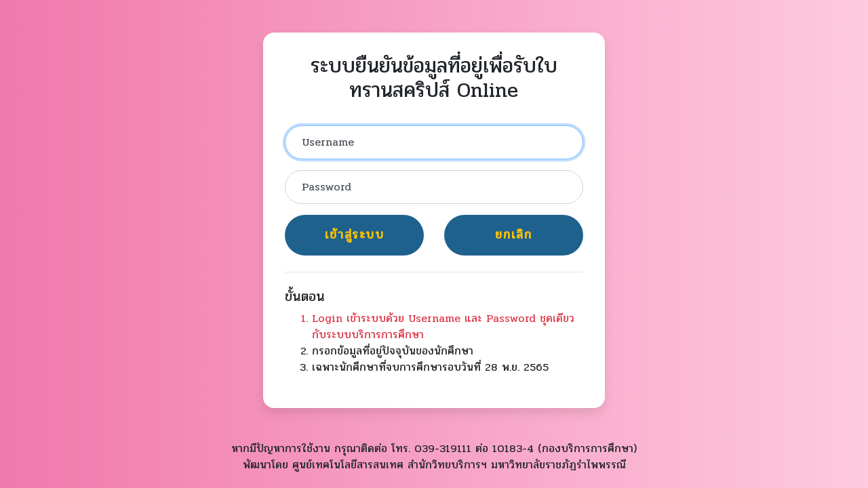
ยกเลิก (513, 235)
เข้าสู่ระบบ (355, 235)
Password (327, 187)
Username (328, 142)
